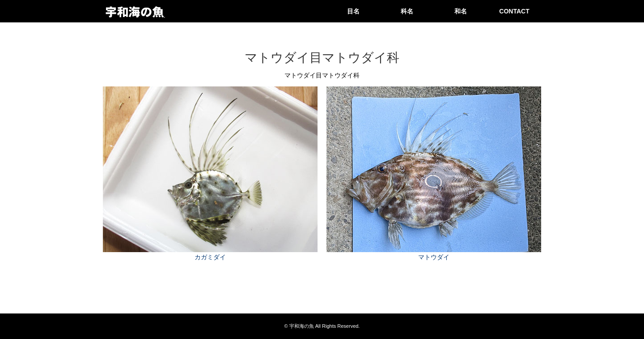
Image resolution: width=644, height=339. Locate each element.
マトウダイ (434, 257)
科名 (407, 11)
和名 (461, 11)
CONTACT (514, 11)
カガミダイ (210, 257)
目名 (353, 11)
